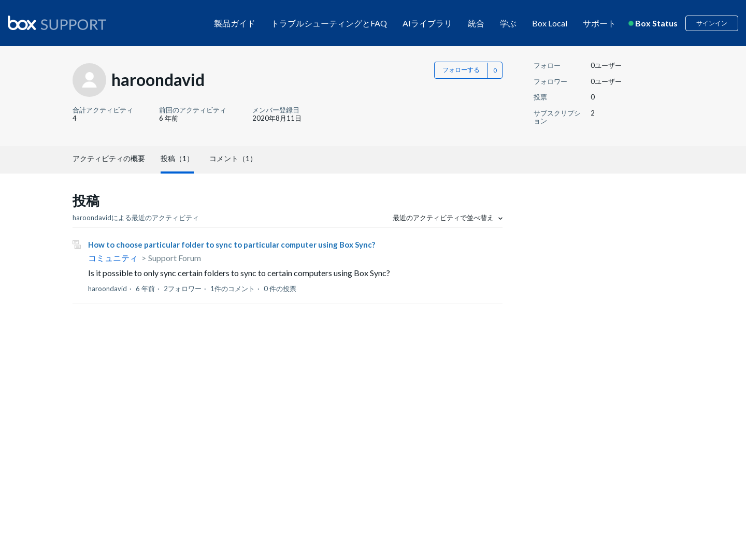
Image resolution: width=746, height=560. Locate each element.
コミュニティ (113, 258)
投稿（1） (177, 158)
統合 (476, 23)
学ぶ (508, 23)
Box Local (550, 23)
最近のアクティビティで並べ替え (444, 218)
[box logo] (57, 23)
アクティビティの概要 (109, 158)
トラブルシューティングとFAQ (329, 23)
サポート (599, 23)
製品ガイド (235, 23)
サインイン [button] (712, 23)
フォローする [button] (461, 70)
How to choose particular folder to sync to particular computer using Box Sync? (232, 245)
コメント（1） (233, 158)
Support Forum (175, 258)
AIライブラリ (427, 23)
